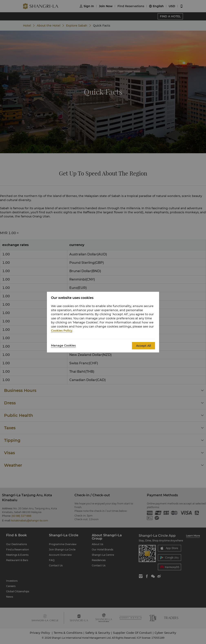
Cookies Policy (62, 331)
